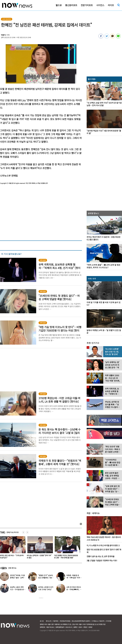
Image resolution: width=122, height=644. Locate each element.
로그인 (42, 621)
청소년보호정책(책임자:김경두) (81, 621)
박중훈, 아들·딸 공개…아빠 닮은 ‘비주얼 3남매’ (74, 578)
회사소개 (48, 621)
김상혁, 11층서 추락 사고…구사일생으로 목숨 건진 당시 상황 (17, 589)
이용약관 (55, 621)
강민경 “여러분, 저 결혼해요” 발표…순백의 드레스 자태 (17, 578)
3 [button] (43, 598)
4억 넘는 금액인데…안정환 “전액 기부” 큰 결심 (66, 557)
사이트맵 (109, 621)
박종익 (3, 35)
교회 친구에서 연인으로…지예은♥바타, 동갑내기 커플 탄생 (74, 589)
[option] (39, 548)
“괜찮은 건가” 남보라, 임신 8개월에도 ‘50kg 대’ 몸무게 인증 (46, 578)
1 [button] (39, 598)
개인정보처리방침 (65, 621)
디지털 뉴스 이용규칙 (98, 621)
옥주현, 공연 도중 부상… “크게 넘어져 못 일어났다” (39, 557)
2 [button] (41, 598)
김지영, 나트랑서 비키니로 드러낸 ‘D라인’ (46, 588)
